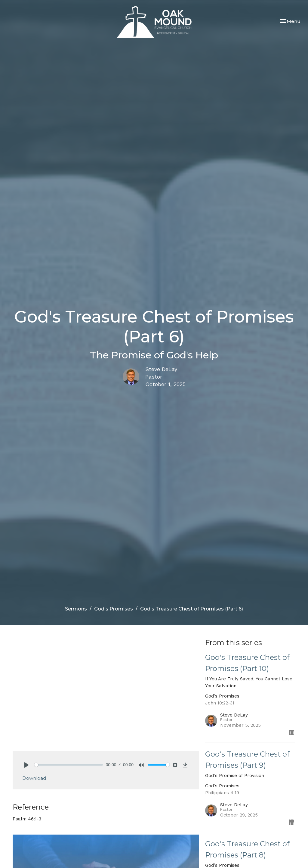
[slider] (69, 765)
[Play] (26, 765)
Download (34, 778)
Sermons (76, 609)
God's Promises (114, 609)
